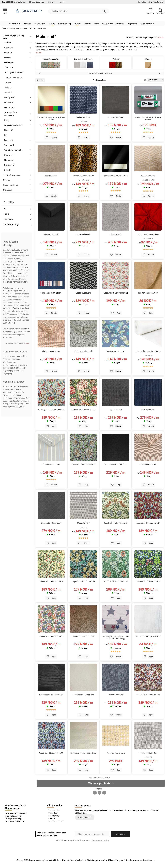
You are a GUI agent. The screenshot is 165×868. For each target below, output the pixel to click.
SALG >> (63, 2)
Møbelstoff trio (83, 523)
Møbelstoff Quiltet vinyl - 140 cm (148, 351)
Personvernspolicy (56, 821)
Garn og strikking (64, 24)
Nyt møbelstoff (116, 410)
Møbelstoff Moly (83, 117)
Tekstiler (77, 24)
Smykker (87, 24)
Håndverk (27, 24)
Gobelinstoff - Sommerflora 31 (83, 410)
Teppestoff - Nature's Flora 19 (148, 523)
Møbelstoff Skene (148, 176)
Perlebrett (120, 24)
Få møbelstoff (116, 234)
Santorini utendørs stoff (51, 465)
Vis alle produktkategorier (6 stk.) (100, 73)
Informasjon (141, 2)
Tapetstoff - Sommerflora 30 (83, 581)
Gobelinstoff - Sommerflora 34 (116, 293)
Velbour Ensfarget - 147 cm (148, 234)
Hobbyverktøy (107, 24)
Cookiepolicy (54, 816)
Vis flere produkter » (101, 783)
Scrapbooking (132, 24)
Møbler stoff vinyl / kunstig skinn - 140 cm (51, 118)
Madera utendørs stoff (83, 351)
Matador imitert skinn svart (116, 465)
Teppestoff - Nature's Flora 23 (51, 753)
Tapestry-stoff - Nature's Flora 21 (51, 410)
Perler (96, 24)
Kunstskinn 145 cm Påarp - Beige (83, 753)
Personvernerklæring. (100, 840)
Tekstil (52, 24)
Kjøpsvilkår (53, 813)
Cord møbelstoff (148, 410)
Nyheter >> (52, 2)
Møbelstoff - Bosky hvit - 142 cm (148, 636)
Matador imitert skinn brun (83, 636)
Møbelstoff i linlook (116, 117)
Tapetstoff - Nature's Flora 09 (83, 465)
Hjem (4, 28)
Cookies (52, 818)
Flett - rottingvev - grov (116, 753)
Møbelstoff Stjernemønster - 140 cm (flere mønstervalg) (116, 637)
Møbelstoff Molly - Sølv (148, 753)
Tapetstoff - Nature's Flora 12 (116, 523)
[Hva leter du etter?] (79, 11)
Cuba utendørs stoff (148, 465)
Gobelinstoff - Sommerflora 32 (116, 581)
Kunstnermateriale (147, 24)
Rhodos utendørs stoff (51, 351)
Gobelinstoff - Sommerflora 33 (148, 581)
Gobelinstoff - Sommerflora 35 (51, 636)
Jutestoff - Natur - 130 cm (148, 293)
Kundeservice (54, 810)
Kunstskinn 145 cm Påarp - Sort (51, 695)
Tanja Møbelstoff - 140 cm (51, 293)
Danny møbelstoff (116, 695)
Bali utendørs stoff (51, 234)
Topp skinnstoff (51, 176)
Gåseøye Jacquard (83, 293)
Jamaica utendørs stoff (116, 351)
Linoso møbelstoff (83, 234)
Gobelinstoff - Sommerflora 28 (51, 581)
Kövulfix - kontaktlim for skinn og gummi (148, 118)
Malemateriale (15, 24)
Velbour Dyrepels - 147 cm (83, 176)
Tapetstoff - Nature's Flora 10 (148, 695)
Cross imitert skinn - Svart (51, 523)
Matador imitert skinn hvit (83, 695)
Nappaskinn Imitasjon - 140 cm (116, 176)
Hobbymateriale (40, 24)
